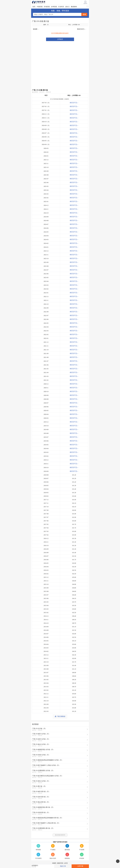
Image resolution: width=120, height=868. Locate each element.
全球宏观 (54, 7)
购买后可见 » (74, 103)
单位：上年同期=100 (74, 25)
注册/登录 (85, 2)
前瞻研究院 (60, 863)
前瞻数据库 (41, 2)
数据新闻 (74, 7)
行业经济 (61, 7)
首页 (34, 7)
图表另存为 (82, 29)
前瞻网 (54, 863)
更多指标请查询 (60, 835)
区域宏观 (47, 7)
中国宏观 (40, 7)
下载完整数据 (60, 716)
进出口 (67, 7)
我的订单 (63, 866)
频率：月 (46, 25)
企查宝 (66, 863)
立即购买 (60, 39)
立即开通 (80, 866)
